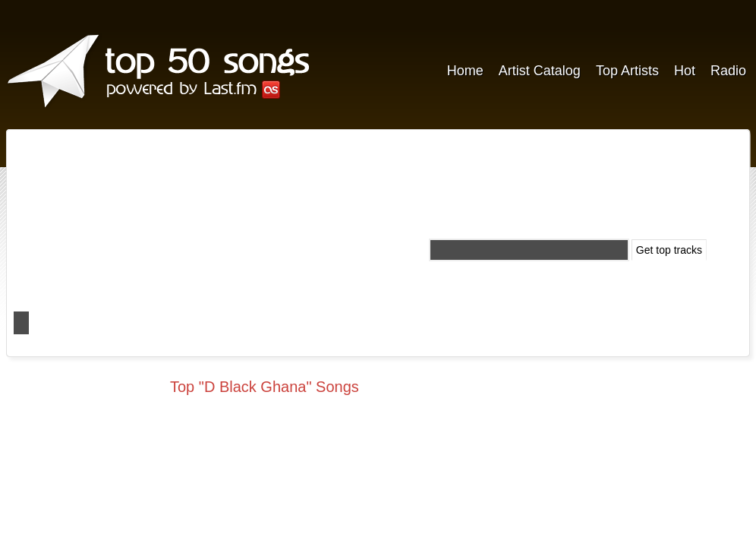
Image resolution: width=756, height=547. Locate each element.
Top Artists (627, 71)
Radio (728, 71)
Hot (685, 71)
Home (465, 71)
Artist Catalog (540, 71)
